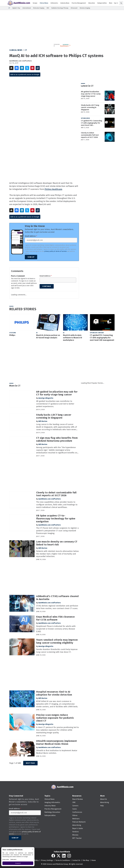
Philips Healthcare (53, 189)
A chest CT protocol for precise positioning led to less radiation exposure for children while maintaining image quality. (58, 730)
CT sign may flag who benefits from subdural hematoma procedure (57, 439)
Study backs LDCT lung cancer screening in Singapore (90, 107)
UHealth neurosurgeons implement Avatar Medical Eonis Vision (57, 742)
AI (37, 333)
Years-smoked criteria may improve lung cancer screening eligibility (57, 641)
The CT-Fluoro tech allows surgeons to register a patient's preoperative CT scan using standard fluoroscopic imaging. (57, 531)
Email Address (31, 236)
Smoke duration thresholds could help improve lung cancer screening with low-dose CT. (57, 651)
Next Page (30, 763)
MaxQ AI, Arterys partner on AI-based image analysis (48, 336)
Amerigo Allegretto (46, 398)
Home (94, 860)
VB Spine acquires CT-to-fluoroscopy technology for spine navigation (56, 519)
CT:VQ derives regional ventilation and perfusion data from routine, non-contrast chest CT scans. (57, 607)
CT (26, 50)
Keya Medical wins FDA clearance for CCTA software (55, 618)
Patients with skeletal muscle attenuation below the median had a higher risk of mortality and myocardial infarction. (57, 554)
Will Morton (43, 421)
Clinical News (16, 50)
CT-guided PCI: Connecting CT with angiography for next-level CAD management (91, 123)
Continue (47, 286)
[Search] (121, 3)
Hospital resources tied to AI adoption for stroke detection (54, 693)
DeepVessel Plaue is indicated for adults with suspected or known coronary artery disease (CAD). (56, 629)
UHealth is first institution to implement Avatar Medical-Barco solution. (57, 752)
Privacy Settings (47, 860)
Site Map (86, 860)
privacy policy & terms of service (56, 251)
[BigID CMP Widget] (18, 857)
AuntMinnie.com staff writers (21, 61)
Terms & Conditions (63, 860)
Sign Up (31, 257)
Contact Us (76, 860)
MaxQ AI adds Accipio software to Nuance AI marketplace (72, 338)
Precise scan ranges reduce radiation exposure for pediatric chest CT (55, 718)
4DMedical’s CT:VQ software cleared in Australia (57, 598)
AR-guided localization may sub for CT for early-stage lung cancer (91, 94)
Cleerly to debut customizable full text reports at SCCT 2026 (90, 135)
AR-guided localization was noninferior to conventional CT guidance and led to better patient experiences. (55, 404)
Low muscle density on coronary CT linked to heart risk (57, 543)
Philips (12, 335)
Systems (13, 333)
